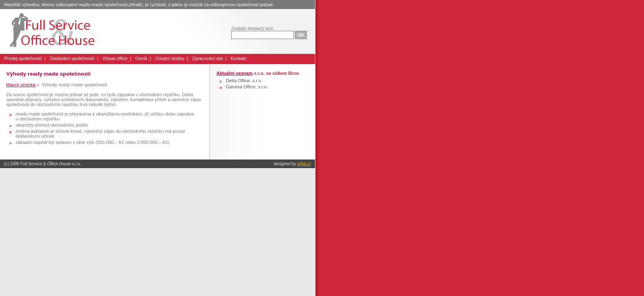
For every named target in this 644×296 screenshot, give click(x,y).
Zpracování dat (208, 58)
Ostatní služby (170, 58)
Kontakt (239, 58)
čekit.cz (304, 164)
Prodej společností (23, 58)
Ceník (141, 58)
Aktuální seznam (235, 73)
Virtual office (115, 58)
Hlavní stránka (21, 85)
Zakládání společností (72, 58)
